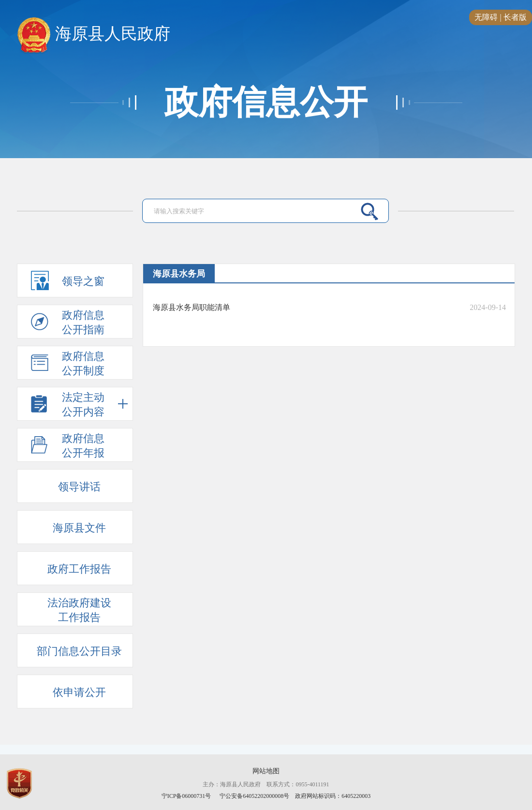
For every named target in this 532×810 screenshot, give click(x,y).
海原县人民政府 (94, 34)
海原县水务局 (179, 274)
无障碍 (486, 17)
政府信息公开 (266, 103)
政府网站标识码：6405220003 (333, 796)
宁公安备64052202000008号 (254, 796)
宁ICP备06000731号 (187, 796)
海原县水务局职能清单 (192, 307)
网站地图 (266, 771)
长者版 (515, 17)
